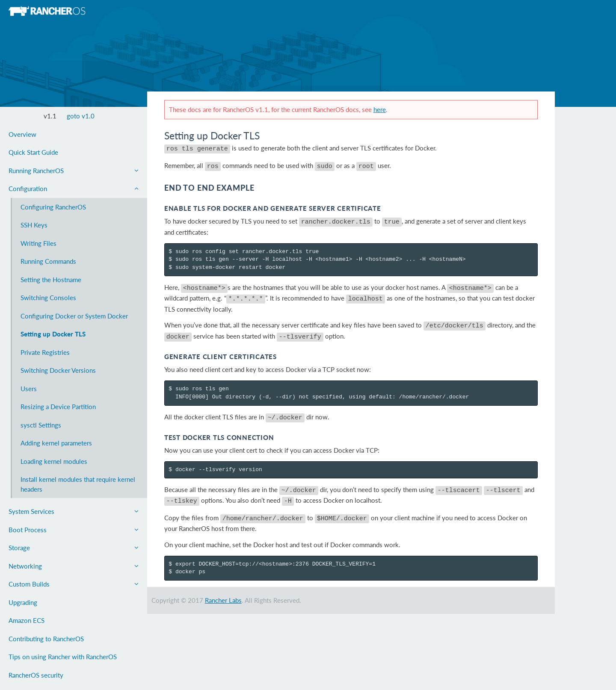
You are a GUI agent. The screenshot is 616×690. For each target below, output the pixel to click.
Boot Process (74, 530)
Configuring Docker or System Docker (74, 316)
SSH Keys (34, 225)
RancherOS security (36, 675)
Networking (74, 566)
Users (29, 389)
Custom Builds (74, 584)
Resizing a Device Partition (58, 407)
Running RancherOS (74, 171)
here (380, 109)
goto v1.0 (81, 116)
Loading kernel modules (54, 461)
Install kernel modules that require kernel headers (78, 484)
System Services (74, 511)
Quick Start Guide (33, 152)
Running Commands (48, 261)
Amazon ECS (27, 620)
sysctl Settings (41, 425)
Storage (74, 548)
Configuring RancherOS (53, 207)
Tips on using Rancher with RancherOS (63, 657)
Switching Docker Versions (58, 370)
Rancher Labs (223, 586)
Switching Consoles (48, 298)
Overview (22, 134)
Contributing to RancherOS (46, 639)
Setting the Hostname (51, 280)
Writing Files (38, 243)
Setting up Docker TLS (53, 334)
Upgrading (23, 602)
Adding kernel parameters (56, 443)
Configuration (74, 189)
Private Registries (45, 352)
